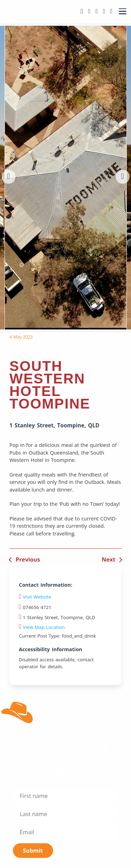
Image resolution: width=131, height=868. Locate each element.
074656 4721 (35, 607)
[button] (9, 177)
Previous (28, 559)
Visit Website (37, 597)
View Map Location (42, 627)
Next (108, 559)
